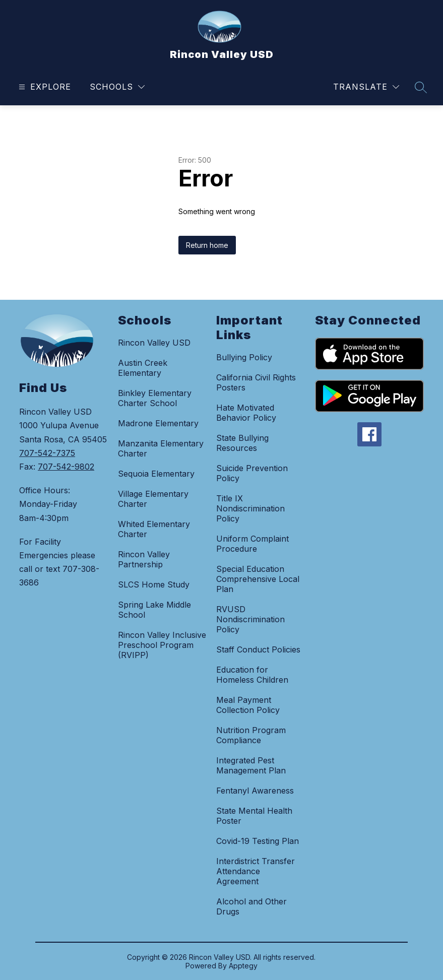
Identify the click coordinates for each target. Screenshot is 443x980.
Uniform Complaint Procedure (252, 544)
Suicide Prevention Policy (252, 473)
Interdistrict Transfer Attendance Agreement (256, 871)
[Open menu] (44, 87)
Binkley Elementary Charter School (155, 398)
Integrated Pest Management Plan (251, 765)
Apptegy (243, 966)
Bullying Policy (244, 357)
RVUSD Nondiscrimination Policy (250, 619)
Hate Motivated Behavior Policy (246, 413)
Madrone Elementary (158, 423)
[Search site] (421, 87)
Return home (207, 245)
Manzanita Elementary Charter (161, 448)
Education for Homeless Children (252, 675)
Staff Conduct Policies (258, 649)
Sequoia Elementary (156, 474)
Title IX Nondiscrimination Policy (250, 508)
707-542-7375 (47, 453)
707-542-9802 (66, 467)
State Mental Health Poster (254, 816)
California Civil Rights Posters (256, 382)
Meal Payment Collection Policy (248, 705)
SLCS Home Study (154, 584)
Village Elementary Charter (153, 499)
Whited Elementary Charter (154, 529)
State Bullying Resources (242, 443)
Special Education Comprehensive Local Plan (258, 579)
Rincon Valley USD (154, 343)
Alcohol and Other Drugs (251, 906)
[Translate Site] (366, 87)
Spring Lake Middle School (154, 610)
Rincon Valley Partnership (144, 559)
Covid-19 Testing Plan (258, 841)
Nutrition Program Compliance (251, 735)
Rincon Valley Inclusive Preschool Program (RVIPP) (162, 645)
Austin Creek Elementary (143, 368)
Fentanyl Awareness (255, 791)
